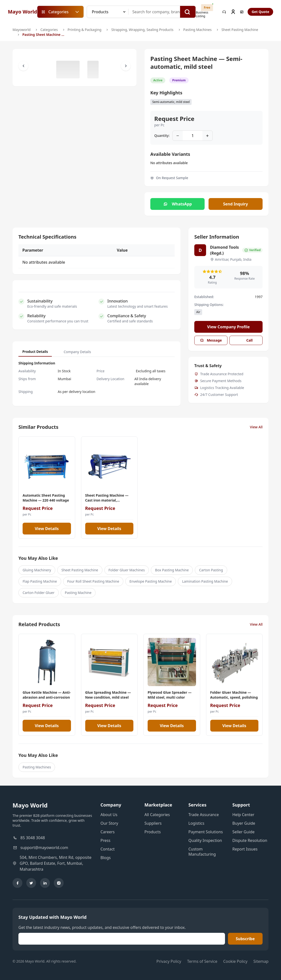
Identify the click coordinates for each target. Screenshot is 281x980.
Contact (108, 849)
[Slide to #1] (68, 70)
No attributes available (169, 163)
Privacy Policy (169, 961)
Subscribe (245, 939)
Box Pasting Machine (172, 570)
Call (246, 340)
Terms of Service (202, 961)
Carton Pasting (211, 570)
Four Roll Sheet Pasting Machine (93, 581)
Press (105, 840)
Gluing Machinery (37, 570)
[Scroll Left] (23, 66)
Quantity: (162, 136)
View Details (47, 529)
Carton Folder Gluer (39, 593)
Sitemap (261, 961)
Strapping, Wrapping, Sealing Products (142, 30)
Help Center (243, 815)
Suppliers (153, 823)
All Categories (157, 815)
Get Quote (260, 12)
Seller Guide (243, 832)
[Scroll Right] (126, 66)
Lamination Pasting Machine (205, 581)
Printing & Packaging (84, 30)
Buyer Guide (244, 823)
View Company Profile (228, 327)
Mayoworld (21, 30)
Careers (108, 832)
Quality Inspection (205, 840)
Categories (49, 30)
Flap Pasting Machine (40, 581)
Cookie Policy (235, 961)
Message (211, 340)
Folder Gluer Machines (127, 570)
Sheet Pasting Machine (240, 30)
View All (256, 427)
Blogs (106, 858)
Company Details (77, 352)
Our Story (109, 823)
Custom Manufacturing (202, 852)
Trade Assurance (204, 815)
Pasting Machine (78, 593)
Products (153, 832)
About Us (109, 815)
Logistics (196, 823)
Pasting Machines (197, 30)
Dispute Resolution (250, 840)
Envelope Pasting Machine (151, 581)
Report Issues (245, 849)
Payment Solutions (206, 832)
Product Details (35, 352)
